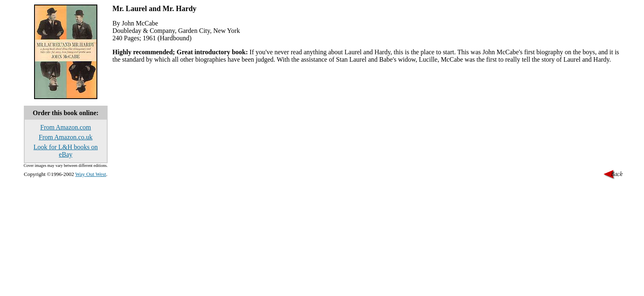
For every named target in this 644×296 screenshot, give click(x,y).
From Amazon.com (66, 127)
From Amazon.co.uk (66, 137)
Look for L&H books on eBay (66, 151)
